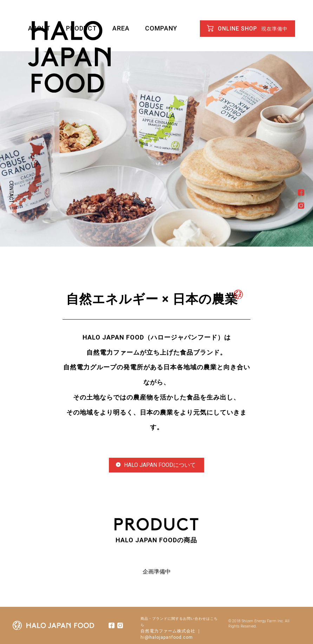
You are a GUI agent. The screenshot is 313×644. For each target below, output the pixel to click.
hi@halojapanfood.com (167, 637)
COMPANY (161, 28)
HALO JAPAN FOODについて (156, 465)
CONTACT (11, 192)
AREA (121, 28)
